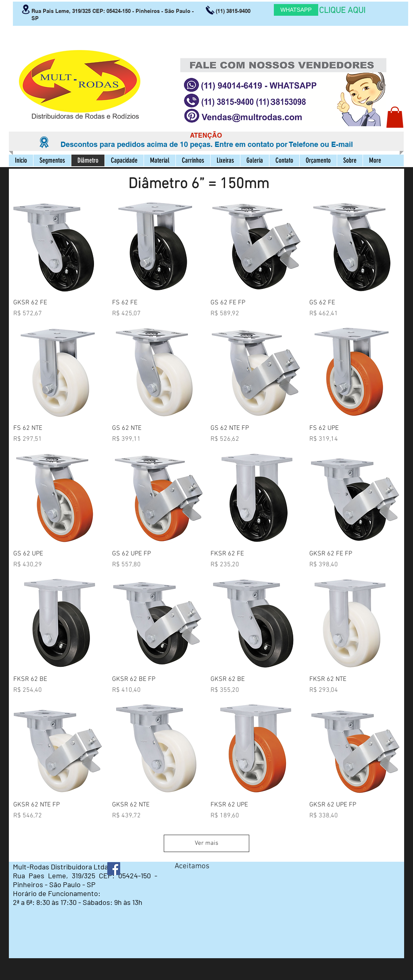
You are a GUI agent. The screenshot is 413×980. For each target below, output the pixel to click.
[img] (182, 880)
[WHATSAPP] (296, 10)
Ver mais (206, 843)
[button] (395, 117)
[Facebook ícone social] (114, 869)
